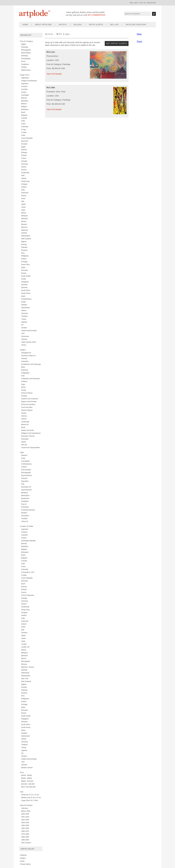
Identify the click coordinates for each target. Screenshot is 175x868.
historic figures (27, 410)
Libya (23, 210)
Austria (24, 92)
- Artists (22, 861)
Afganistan (25, 78)
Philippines (25, 699)
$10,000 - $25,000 (28, 784)
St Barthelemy (26, 299)
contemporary (26, 464)
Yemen (24, 345)
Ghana (24, 167)
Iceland (24, 187)
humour (24, 416)
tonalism (24, 519)
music (23, 427)
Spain (23, 296)
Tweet (139, 41)
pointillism (25, 501)
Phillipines (25, 256)
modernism (25, 498)
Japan (23, 204)
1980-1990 (25, 837)
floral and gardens (28, 404)
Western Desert (27, 768)
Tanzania (24, 313)
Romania (24, 270)
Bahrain (24, 98)
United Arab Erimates (29, 331)
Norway (24, 244)
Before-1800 (26, 811)
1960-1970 (25, 831)
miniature (25, 493)
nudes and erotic (28, 430)
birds (23, 367)
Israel (23, 198)
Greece (24, 170)
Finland (24, 155)
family (24, 390)
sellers (78, 25)
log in (142, 3)
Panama (24, 250)
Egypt (23, 147)
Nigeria (24, 242)
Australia (24, 89)
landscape (25, 422)
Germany (25, 164)
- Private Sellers (25, 864)
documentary (26, 470)
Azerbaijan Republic (29, 541)
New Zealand (26, 239)
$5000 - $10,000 (27, 781)
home (25, 25)
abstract (24, 455)
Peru (23, 253)
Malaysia (24, 216)
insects (24, 419)
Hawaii (24, 178)
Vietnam (24, 339)
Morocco (24, 227)
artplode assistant (136, 25)
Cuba (23, 135)
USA (23, 333)
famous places (27, 393)
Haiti (23, 175)
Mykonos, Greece (28, 667)
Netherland (25, 673)
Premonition (52, 56)
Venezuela (25, 336)
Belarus (24, 104)
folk (23, 484)
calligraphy (25, 373)
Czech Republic (27, 138)
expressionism (27, 475)
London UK (25, 647)
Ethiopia (24, 153)
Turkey (24, 319)
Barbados (25, 101)
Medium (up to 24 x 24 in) (31, 798)
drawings (25, 47)
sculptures (25, 64)
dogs (23, 384)
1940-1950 (25, 825)
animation (25, 361)
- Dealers (22, 858)
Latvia (23, 207)
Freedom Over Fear (56, 92)
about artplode (43, 25)
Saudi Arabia (26, 276)
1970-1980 (25, 834)
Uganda (24, 322)
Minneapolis (26, 661)
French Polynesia (28, 595)
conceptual (25, 461)
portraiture (25, 507)
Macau (24, 213)
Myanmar (25, 230)
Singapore (25, 282)
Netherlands (26, 236)
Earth (23, 584)
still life (24, 445)
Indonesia (25, 193)
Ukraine (24, 328)
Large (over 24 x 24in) (30, 800)
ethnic (23, 387)
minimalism (25, 496)
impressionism (26, 490)
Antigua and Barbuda (29, 81)
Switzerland (25, 308)
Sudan (24, 302)
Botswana (25, 109)
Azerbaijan (25, 95)
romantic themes (28, 436)
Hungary (24, 184)
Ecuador (24, 144)
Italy (23, 201)
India (23, 190)
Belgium (24, 107)
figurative (25, 481)
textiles (24, 67)
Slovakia (24, 285)
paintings (25, 56)
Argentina (25, 84)
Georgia (24, 161)
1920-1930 (25, 820)
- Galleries (23, 855)
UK (22, 325)
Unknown (25, 808)
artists (63, 25)
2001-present (26, 843)
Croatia (24, 132)
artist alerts (96, 25)
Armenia (24, 86)
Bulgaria (24, 115)
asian (23, 458)
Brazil (23, 112)
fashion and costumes (30, 399)
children (24, 381)
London (24, 644)
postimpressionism (28, 510)
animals (24, 358)
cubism (24, 467)
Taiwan (24, 310)
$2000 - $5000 (26, 778)
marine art (25, 425)
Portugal (24, 262)
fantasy (24, 396)
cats (23, 376)
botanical (25, 370)
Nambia (24, 233)
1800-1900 (25, 814)
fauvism (24, 478)
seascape (25, 439)
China (23, 124)
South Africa (26, 290)
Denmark (25, 141)
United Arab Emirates (29, 759)
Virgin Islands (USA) (29, 342)
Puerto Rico (25, 265)
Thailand (24, 316)
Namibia (24, 670)
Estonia (24, 150)
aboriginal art (26, 353)
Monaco (24, 224)
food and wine (27, 407)
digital (23, 44)
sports (24, 442)
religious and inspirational (31, 433)
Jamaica (24, 633)
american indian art (28, 356)
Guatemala (25, 173)
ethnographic (26, 50)
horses (24, 413)
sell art (134, 3)
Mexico (24, 221)
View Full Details (54, 74)
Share (139, 34)
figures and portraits (29, 402)
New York (25, 679)
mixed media (26, 53)
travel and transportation (31, 448)
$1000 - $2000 (26, 775)
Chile (23, 121)
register (151, 3)
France (24, 158)
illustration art (26, 487)
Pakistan (24, 247)
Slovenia (24, 288)
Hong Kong (25, 181)
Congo (24, 130)
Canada (24, 118)
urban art (25, 521)
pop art (24, 504)
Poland (24, 259)
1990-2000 (25, 840)
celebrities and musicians (31, 379)
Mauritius (25, 219)
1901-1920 (25, 817)
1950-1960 (25, 828)
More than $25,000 (28, 787)
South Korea (26, 293)
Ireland (24, 196)
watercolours (26, 70)
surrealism (25, 516)
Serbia (24, 279)
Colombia (25, 127)
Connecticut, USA (28, 572)
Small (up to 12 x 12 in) (30, 795)
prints (23, 61)
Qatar (23, 267)
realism (24, 513)
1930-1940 (25, 823)
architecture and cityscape (31, 364)
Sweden (24, 305)
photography (26, 59)
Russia (24, 273)
